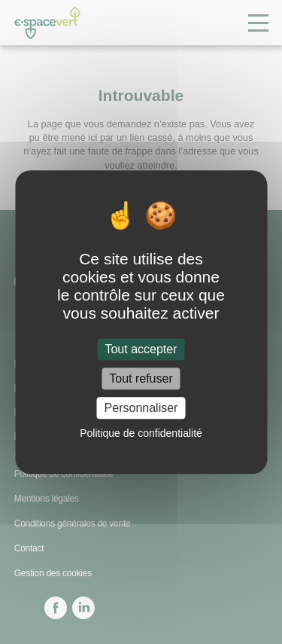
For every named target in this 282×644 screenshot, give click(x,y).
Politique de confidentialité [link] (141, 433)
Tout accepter (141, 349)
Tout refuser (141, 378)
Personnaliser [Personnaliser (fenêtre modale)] (141, 408)
